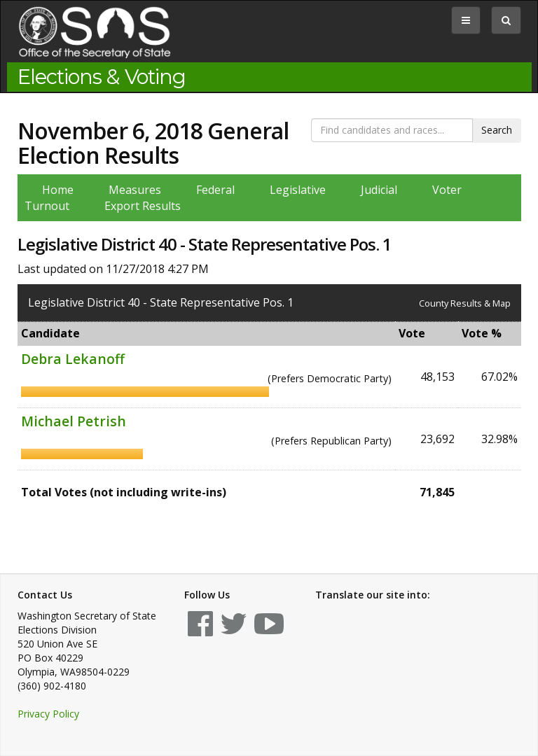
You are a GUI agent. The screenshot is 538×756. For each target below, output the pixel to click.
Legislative (298, 190)
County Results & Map (465, 303)
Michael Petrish (74, 421)
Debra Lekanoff (73, 359)
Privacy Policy (48, 714)
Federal (215, 190)
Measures (135, 190)
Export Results (143, 206)
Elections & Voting (102, 77)
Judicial (379, 190)
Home (58, 190)
